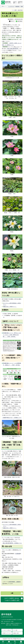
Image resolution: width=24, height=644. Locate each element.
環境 (22, 6)
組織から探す (16, 633)
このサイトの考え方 (7, 630)
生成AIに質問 (15, 2)
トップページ (11, 6)
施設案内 (18, 6)
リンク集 (15, 630)
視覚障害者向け (20, 2)
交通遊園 (18, 554)
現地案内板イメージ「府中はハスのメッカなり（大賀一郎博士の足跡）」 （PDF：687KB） (12, 335)
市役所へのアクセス (7, 633)
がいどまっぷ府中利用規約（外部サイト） (12, 304)
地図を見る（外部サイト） (10, 307)
